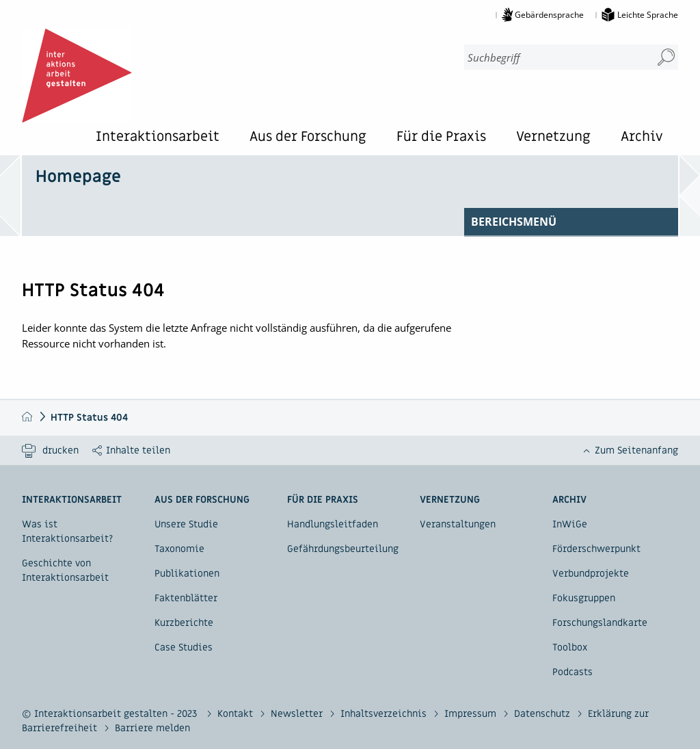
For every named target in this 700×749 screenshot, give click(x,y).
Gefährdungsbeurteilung (343, 549)
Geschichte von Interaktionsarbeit (65, 570)
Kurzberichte (184, 623)
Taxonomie (179, 549)
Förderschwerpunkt (596, 549)
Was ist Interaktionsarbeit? (67, 531)
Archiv (642, 138)
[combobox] (552, 57)
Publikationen (187, 574)
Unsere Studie (186, 524)
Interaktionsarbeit (158, 138)
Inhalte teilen (138, 450)
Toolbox (570, 647)
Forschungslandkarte (600, 623)
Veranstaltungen (458, 524)
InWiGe (570, 524)
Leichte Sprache (648, 15)
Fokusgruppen (584, 598)
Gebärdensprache (549, 15)
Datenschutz (543, 714)
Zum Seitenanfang (636, 450)
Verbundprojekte (591, 574)
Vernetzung (553, 138)
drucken (60, 450)
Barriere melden (152, 728)
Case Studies (184, 647)
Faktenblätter (186, 598)
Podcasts (573, 672)
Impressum (472, 714)
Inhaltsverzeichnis (385, 714)
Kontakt (237, 714)
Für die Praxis (441, 138)
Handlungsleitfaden (333, 524)
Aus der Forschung (308, 138)
